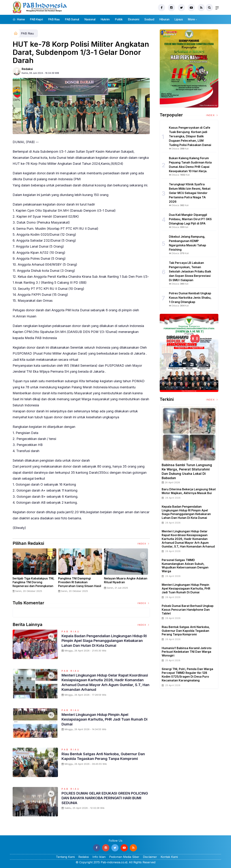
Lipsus (179, 19)
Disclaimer (150, 857)
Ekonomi (134, 19)
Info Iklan (99, 857)
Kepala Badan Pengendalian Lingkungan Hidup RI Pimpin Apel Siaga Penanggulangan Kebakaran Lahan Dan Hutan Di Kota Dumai (105, 641)
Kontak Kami (169, 857)
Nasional (90, 19)
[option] (36, 572)
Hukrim (105, 19)
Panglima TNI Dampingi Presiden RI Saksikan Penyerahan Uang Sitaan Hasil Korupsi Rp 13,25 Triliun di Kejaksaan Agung (81, 586)
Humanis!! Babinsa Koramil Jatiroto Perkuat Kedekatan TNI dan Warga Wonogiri (187, 652)
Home (19, 19)
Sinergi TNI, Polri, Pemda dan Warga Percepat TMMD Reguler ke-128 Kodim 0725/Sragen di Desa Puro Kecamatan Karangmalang (187, 675)
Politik (119, 19)
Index (144, 544)
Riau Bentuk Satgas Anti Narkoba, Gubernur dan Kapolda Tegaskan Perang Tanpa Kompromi (103, 759)
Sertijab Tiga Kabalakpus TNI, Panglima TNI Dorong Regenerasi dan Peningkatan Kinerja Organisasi (35, 584)
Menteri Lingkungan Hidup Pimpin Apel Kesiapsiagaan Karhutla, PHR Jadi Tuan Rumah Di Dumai (105, 719)
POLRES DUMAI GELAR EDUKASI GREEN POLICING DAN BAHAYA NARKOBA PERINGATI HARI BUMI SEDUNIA (101, 798)
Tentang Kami (65, 857)
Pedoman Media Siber (124, 857)
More (191, 19)
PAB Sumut (72, 19)
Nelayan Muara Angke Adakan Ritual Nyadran (127, 580)
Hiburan (164, 19)
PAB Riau (54, 19)
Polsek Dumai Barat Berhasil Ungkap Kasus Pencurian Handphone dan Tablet (188, 610)
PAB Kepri (36, 19)
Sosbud (149, 19)
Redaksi (27, 69)
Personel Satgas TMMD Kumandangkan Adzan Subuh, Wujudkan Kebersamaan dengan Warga (185, 566)
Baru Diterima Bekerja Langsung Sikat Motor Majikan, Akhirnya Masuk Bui (189, 491)
